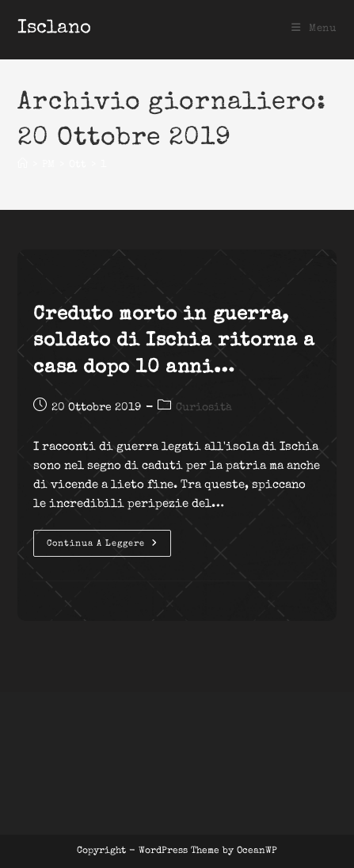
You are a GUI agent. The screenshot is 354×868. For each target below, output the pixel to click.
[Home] (23, 165)
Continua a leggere (109, 547)
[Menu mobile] (314, 29)
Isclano (54, 29)
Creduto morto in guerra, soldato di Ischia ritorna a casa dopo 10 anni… (174, 342)
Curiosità (204, 408)
